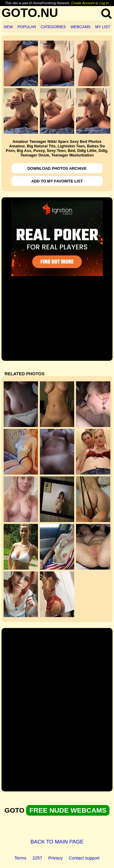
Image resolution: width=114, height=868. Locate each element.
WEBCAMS (81, 27)
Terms (21, 858)
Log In (104, 3)
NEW (9, 27)
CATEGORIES (53, 27)
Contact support (84, 858)
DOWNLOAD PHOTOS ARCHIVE (57, 168)
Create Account (83, 3)
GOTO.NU (30, 13)
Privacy (55, 858)
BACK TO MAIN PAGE (57, 842)
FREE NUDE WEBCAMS (68, 810)
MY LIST (103, 27)
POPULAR (27, 27)
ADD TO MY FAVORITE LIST (57, 181)
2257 (37, 858)
